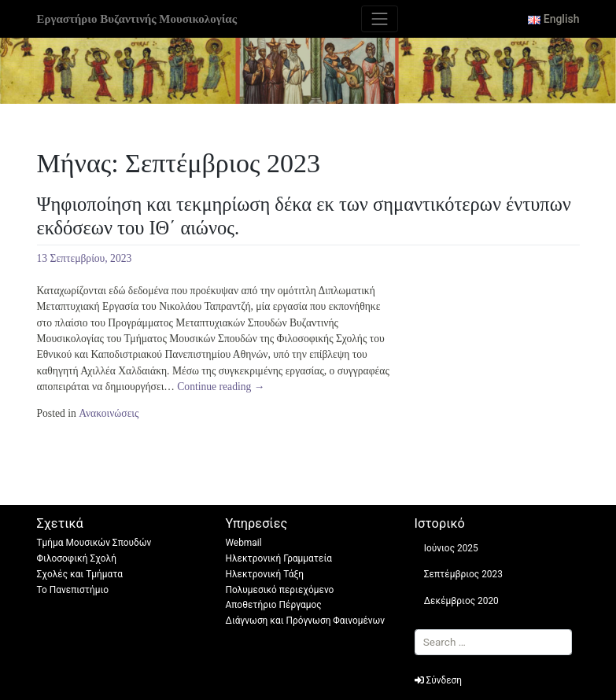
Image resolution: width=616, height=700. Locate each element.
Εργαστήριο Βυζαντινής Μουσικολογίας (137, 19)
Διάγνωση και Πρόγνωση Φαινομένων (306, 621)
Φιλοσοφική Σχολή (77, 558)
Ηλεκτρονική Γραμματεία (279, 558)
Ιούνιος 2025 (451, 548)
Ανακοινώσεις (109, 413)
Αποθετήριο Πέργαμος (274, 605)
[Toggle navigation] (380, 19)
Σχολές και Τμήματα (80, 574)
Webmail (244, 543)
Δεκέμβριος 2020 (461, 601)
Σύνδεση (439, 680)
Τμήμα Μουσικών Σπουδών (94, 543)
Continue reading (221, 387)
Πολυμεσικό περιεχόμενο (280, 590)
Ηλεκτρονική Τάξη (265, 574)
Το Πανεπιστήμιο (73, 590)
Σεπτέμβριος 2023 (463, 574)
